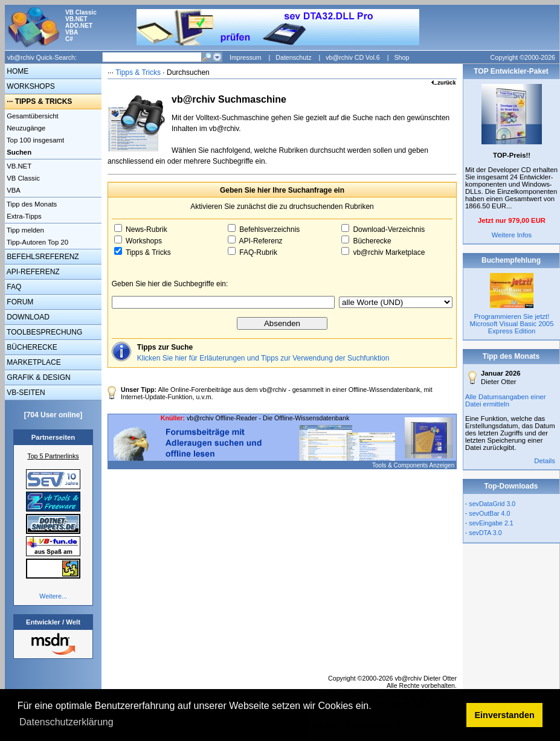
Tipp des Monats (31, 204)
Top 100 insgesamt (34, 140)
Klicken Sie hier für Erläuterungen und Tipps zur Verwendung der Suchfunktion (263, 358)
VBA (13, 190)
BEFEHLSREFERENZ (42, 257)
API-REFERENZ (32, 272)
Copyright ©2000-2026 (523, 57)
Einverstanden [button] (505, 715)
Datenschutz (293, 57)
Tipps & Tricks (138, 72)
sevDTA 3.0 (485, 533)
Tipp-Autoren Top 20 (37, 242)
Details (545, 461)
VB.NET (18, 166)
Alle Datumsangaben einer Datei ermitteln (506, 400)
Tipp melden (24, 230)
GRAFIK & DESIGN (38, 377)
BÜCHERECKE (31, 347)
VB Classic (22, 178)
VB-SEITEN (25, 393)
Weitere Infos (512, 235)
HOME (17, 71)
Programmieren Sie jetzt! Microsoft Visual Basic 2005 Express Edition (512, 324)
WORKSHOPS (30, 86)
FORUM (19, 302)
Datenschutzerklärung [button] (66, 722)
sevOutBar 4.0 (489, 513)
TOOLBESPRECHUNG (43, 332)
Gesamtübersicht (32, 116)
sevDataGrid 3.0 (492, 504)
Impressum (246, 57)
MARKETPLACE (33, 362)
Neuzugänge (25, 128)
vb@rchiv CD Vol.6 (353, 57)
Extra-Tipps (23, 216)
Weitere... (53, 596)
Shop (401, 57)
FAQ (13, 287)
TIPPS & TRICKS (44, 101)
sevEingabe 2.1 (491, 523)
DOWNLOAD (27, 317)
